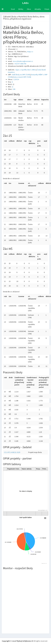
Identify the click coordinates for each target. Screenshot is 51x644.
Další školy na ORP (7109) (21, 75)
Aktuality (38, 9)
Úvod (13, 9)
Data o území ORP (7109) (22, 77)
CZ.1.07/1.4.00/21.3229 (12, 452)
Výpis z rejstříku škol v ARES (26, 70)
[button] (3, 9)
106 (14, 89)
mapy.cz (30, 52)
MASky (21, 9)
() (12, 82)
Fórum (47, 9)
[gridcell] (26, 491)
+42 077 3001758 (20, 64)
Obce (29, 9)
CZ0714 (16, 79)
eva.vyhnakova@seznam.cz (23, 61)
